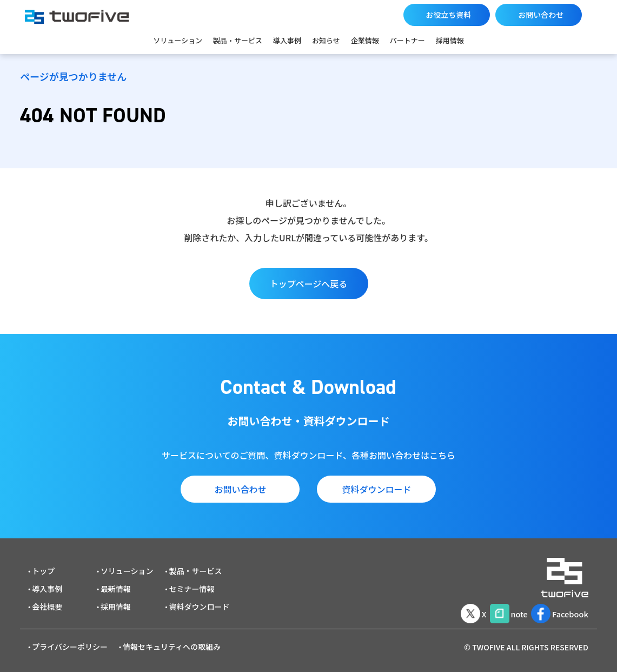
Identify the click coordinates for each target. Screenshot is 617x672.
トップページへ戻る (309, 284)
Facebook (558, 609)
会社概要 (47, 603)
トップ (43, 568)
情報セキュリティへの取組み (172, 643)
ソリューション (178, 40)
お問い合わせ (541, 15)
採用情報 (450, 40)
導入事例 (287, 40)
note (501, 609)
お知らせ (326, 40)
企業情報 (365, 40)
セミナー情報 (192, 585)
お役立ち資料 (448, 15)
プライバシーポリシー (70, 643)
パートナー (407, 40)
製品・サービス (238, 40)
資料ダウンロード (376, 489)
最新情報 (116, 585)
